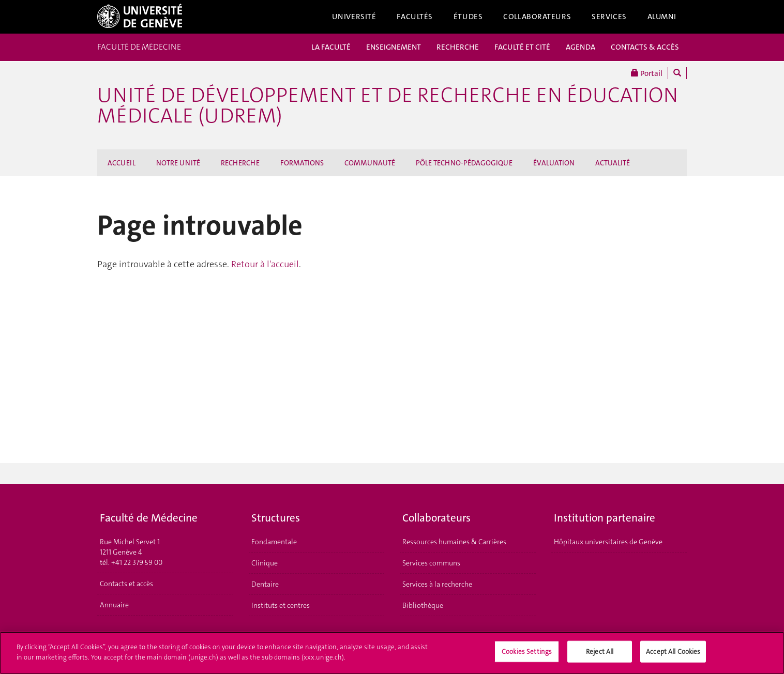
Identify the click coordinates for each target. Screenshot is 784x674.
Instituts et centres (281, 605)
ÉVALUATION (554, 163)
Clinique (265, 563)
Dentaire (265, 584)
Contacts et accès (126, 584)
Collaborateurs (537, 17)
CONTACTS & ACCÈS (645, 47)
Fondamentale (274, 542)
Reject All (600, 655)
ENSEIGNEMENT (394, 47)
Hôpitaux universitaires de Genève (608, 542)
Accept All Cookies (673, 655)
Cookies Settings (527, 655)
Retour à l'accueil (265, 264)
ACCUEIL (122, 163)
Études (468, 17)
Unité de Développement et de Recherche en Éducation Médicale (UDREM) (388, 105)
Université (354, 17)
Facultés (415, 17)
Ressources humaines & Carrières (454, 542)
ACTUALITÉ (613, 163)
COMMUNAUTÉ (370, 163)
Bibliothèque (423, 605)
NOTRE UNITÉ (178, 163)
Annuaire (114, 605)
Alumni (662, 17)
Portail (647, 73)
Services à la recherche (437, 584)
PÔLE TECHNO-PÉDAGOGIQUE (464, 163)
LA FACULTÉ (331, 47)
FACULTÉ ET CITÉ (522, 47)
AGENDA (581, 47)
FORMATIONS (302, 163)
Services (609, 17)
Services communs (431, 563)
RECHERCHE (458, 47)
